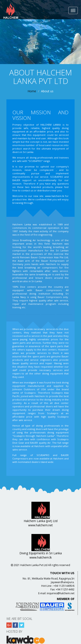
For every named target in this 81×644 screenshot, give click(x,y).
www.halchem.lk (55, 196)
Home (32, 91)
